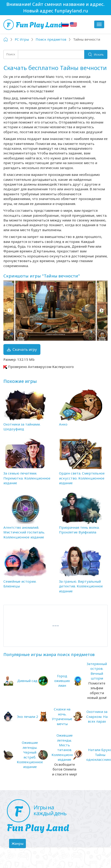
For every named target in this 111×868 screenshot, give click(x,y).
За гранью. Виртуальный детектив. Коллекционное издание (81, 586)
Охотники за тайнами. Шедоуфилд (22, 427)
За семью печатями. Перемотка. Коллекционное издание (27, 478)
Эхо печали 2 (27, 717)
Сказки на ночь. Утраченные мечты (62, 716)
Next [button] (101, 311)
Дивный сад (27, 681)
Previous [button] (10, 311)
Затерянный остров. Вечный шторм (97, 671)
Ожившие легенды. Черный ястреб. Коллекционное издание (30, 755)
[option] (55, 311)
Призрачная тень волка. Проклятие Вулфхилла (79, 530)
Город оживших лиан (62, 681)
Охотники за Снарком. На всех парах (97, 716)
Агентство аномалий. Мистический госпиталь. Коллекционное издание (24, 532)
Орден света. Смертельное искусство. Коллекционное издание (82, 478)
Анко (63, 424)
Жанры (19, 845)
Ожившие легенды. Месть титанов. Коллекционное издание (65, 747)
